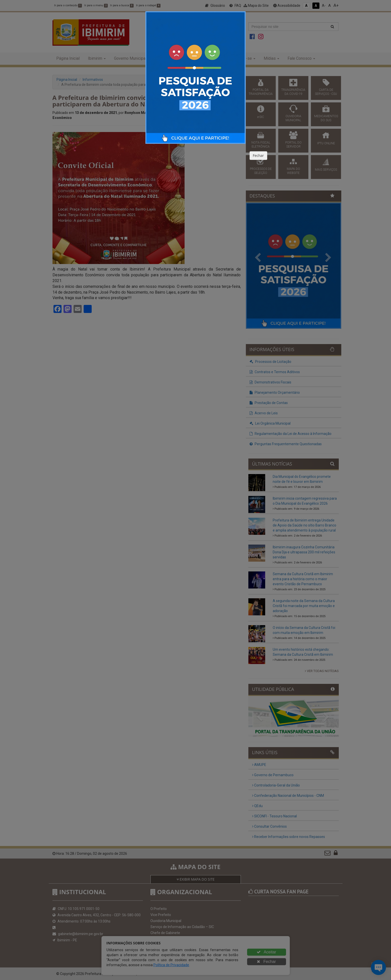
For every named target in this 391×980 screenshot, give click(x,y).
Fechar (258, 155)
